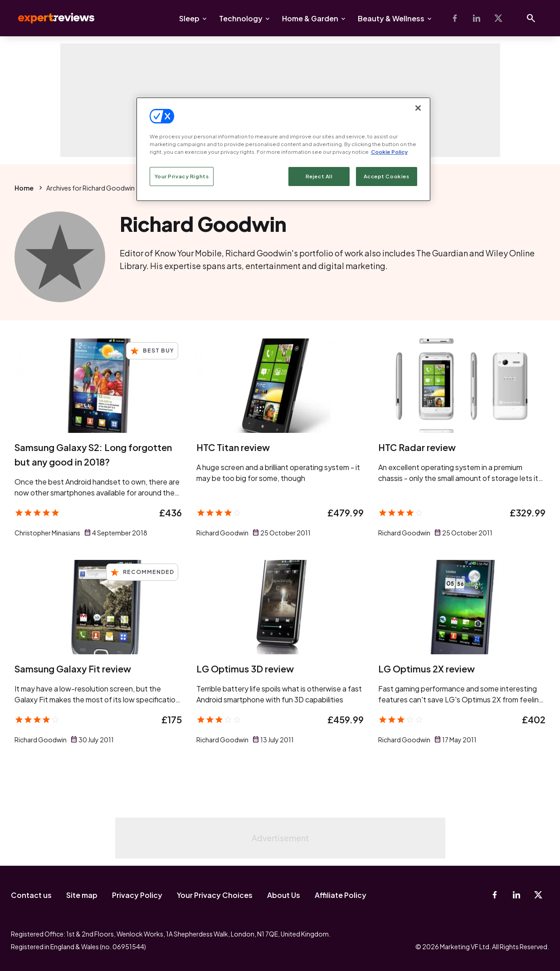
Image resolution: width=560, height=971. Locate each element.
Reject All (319, 176)
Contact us (31, 895)
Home (24, 188)
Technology (241, 18)
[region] (283, 149)
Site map (82, 895)
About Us (284, 895)
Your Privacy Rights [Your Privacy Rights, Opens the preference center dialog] (182, 176)
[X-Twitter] (498, 18)
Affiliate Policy (341, 895)
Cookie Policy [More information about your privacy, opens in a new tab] (389, 152)
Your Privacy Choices (215, 895)
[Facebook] (455, 18)
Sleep (189, 18)
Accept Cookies (387, 176)
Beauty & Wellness (391, 18)
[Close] (418, 108)
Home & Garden (310, 18)
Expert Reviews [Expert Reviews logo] (49, 18)
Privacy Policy (137, 895)
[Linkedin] (477, 18)
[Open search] (531, 18)
